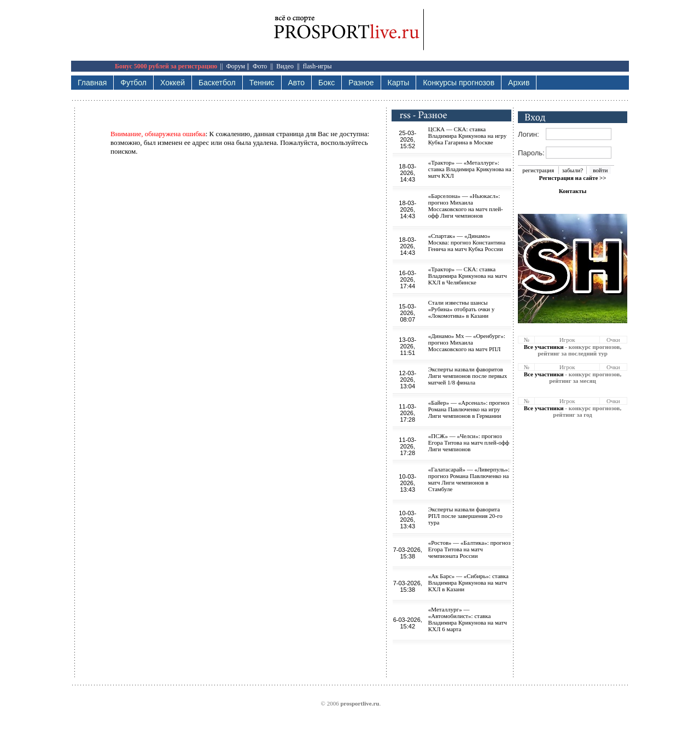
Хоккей (173, 83)
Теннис (262, 83)
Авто (297, 83)
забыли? (573, 170)
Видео (285, 66)
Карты (399, 83)
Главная (92, 83)
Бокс (326, 83)
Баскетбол (217, 83)
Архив (519, 83)
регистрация (538, 170)
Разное (361, 83)
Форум (235, 66)
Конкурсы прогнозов (459, 83)
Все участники (544, 347)
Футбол (133, 83)
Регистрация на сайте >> (572, 178)
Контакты (573, 191)
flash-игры (317, 66)
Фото (260, 66)
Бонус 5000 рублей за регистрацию (166, 66)
